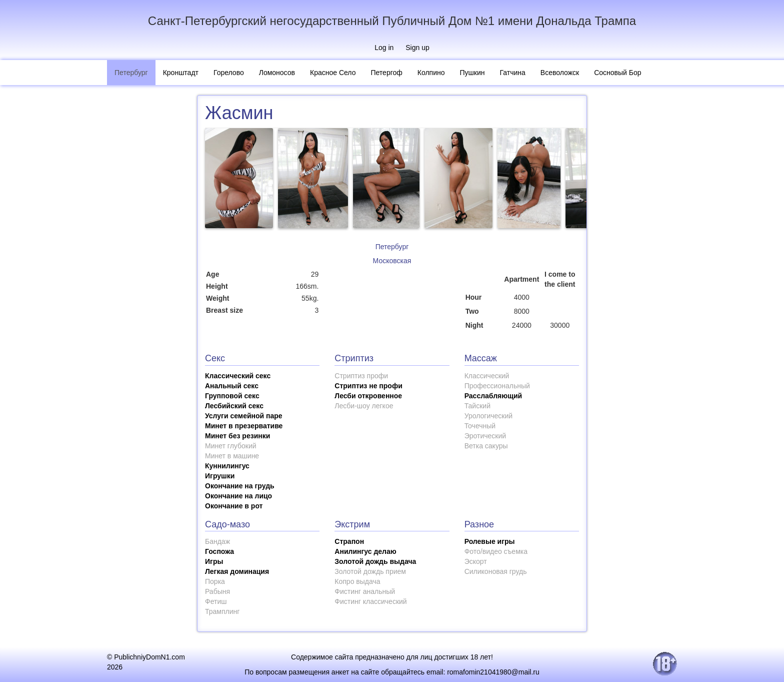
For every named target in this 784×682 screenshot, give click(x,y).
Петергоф (386, 73)
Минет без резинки (237, 436)
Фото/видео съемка (496, 551)
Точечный (480, 426)
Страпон (349, 541)
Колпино (431, 73)
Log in (384, 48)
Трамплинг (222, 611)
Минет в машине (232, 456)
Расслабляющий (493, 396)
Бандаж (217, 541)
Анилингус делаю (365, 551)
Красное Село (333, 73)
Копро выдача (357, 581)
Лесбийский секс (234, 406)
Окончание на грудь (240, 486)
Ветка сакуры (486, 446)
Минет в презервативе (244, 426)
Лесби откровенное (368, 396)
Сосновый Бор (617, 73)
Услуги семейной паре (244, 416)
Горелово (229, 73)
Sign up (417, 48)
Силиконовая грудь (496, 571)
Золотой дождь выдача (375, 561)
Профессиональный (497, 386)
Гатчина (513, 73)
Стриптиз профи (361, 376)
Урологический (488, 416)
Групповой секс (232, 396)
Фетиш (216, 601)
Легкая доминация (237, 571)
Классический (487, 376)
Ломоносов (277, 73)
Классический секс (238, 376)
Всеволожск (560, 73)
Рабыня (217, 591)
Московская (392, 261)
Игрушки (220, 476)
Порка (215, 581)
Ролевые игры (490, 541)
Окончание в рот (234, 506)
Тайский (477, 406)
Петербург (131, 73)
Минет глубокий (231, 446)
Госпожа (219, 551)
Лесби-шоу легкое (364, 406)
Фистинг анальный (365, 591)
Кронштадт (181, 73)
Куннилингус (227, 466)
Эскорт (476, 561)
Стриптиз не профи (368, 386)
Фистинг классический (370, 601)
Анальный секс (232, 386)
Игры (214, 561)
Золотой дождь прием (370, 571)
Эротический (485, 436)
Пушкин (472, 73)
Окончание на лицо (238, 496)
